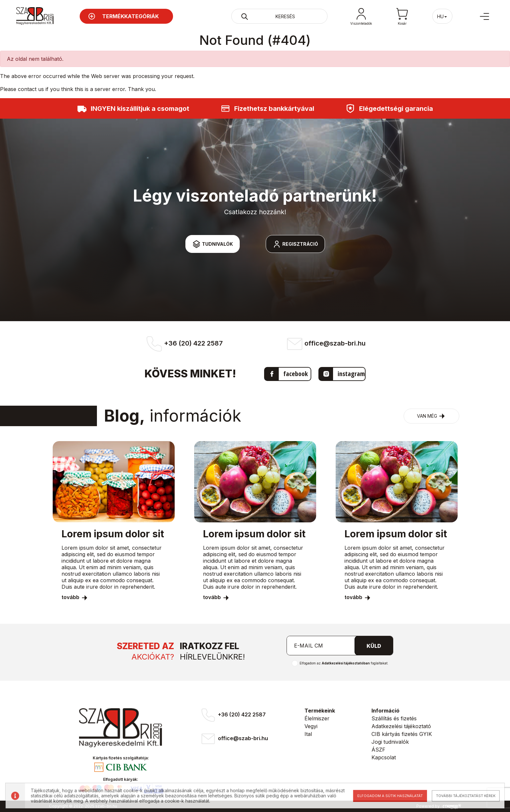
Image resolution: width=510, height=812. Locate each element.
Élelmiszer (317, 718)
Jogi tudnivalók (390, 742)
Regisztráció (295, 244)
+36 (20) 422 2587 (233, 715)
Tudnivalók (213, 244)
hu (442, 16)
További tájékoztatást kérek (458, 796)
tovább (75, 597)
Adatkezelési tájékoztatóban (346, 663)
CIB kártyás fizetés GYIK (402, 734)
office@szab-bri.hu (234, 739)
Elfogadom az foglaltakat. (344, 663)
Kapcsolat (384, 757)
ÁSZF (378, 750)
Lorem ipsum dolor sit (113, 534)
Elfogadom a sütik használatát (385, 796)
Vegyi (311, 726)
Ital (308, 734)
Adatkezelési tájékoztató (401, 726)
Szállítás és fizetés (394, 718)
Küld (374, 646)
